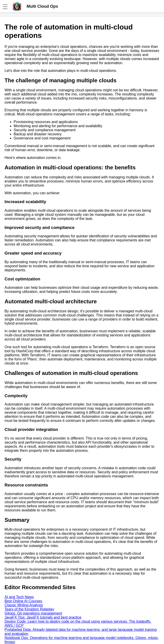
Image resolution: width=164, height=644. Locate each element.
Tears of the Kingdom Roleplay (29, 609)
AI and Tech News (19, 597)
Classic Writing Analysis (24, 605)
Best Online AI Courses (23, 601)
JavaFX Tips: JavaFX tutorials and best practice (43, 617)
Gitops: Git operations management (33, 613)
